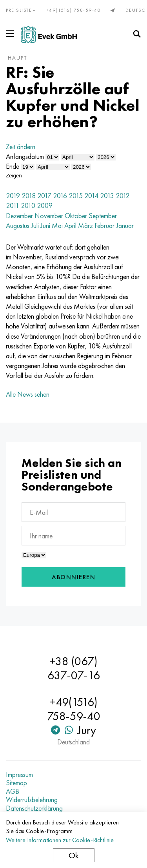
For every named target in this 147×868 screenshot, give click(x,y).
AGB (13, 791)
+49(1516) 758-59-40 (74, 10)
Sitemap (16, 783)
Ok (74, 855)
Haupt (17, 58)
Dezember (19, 216)
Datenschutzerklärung (34, 808)
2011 (13, 205)
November (49, 216)
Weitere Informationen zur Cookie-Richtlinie (60, 840)
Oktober (76, 216)
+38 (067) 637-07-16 (74, 668)
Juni (45, 225)
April (70, 225)
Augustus (18, 225)
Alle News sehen (28, 394)
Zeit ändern (21, 147)
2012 (122, 196)
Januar (125, 225)
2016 (60, 196)
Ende (13, 166)
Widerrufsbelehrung (32, 800)
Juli (35, 225)
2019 (13, 196)
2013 (107, 196)
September (103, 216)
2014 (91, 196)
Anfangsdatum (25, 156)
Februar (104, 225)
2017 (44, 196)
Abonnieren (73, 577)
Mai (57, 225)
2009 (45, 205)
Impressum (19, 775)
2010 (28, 205)
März (85, 225)
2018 (29, 196)
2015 (76, 196)
